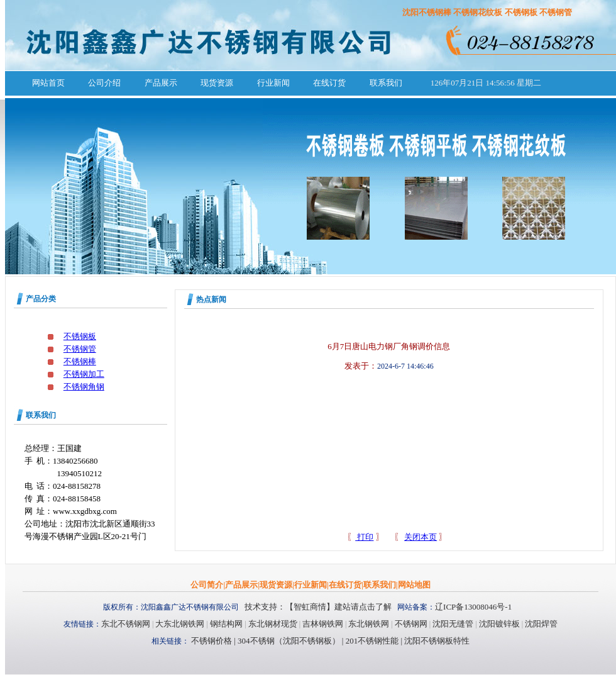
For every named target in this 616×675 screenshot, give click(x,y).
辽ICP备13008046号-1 (473, 607)
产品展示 (161, 83)
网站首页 (48, 83)
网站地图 (414, 585)
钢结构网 (226, 624)
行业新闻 (273, 83)
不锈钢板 (80, 336)
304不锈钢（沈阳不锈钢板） (289, 641)
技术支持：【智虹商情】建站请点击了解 (318, 607)
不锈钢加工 (84, 374)
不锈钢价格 (212, 641)
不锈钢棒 (80, 361)
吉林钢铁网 (323, 624)
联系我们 (386, 83)
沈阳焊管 (541, 624)
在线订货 (329, 83)
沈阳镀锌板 (499, 624)
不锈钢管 (80, 349)
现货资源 (217, 83)
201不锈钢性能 (371, 641)
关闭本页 (421, 537)
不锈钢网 (411, 624)
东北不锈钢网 (126, 624)
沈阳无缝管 (453, 624)
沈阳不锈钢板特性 (437, 641)
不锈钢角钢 (84, 387)
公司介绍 (104, 83)
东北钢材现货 (273, 624)
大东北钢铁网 (180, 624)
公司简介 (207, 585)
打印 (364, 537)
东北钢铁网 (369, 624)
